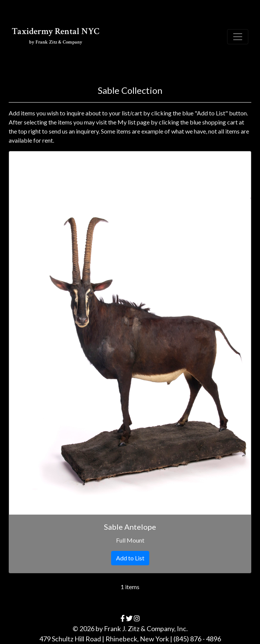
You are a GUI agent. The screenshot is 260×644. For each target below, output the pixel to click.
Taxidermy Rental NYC (56, 35)
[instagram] (137, 618)
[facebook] (123, 618)
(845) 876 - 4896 (197, 639)
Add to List (130, 558)
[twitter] (129, 618)
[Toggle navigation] (238, 37)
